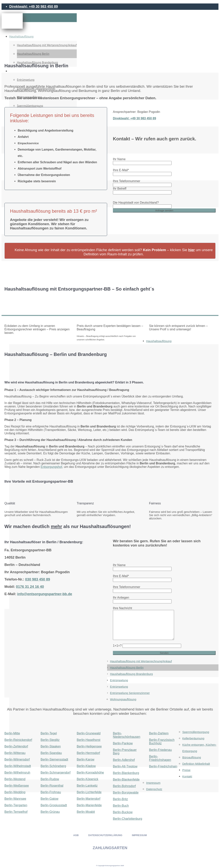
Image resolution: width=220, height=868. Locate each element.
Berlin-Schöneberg (53, 766)
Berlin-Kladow (86, 766)
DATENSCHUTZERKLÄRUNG (105, 835)
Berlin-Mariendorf (89, 799)
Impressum (153, 783)
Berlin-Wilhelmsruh (17, 773)
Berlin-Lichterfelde (89, 792)
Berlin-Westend (15, 779)
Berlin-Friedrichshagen (160, 758)
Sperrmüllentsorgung (196, 732)
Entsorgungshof (51, 467)
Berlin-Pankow (123, 743)
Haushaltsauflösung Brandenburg (131, 674)
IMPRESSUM (139, 835)
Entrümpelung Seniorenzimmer (130, 693)
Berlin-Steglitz (50, 740)
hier (192, 250)
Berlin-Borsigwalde (126, 793)
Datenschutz (154, 789)
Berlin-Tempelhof (16, 812)
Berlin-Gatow (49, 799)
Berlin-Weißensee (17, 786)
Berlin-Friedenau (160, 750)
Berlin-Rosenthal (52, 786)
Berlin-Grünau (50, 812)
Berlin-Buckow (123, 812)
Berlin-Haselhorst (89, 740)
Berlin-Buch (121, 806)
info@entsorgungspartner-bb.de (45, 594)
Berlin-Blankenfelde (126, 779)
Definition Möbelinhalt (196, 764)
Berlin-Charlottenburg (127, 819)
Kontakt (187, 776)
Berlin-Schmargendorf (56, 773)
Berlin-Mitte (12, 733)
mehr (56, 526)
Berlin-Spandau (51, 753)
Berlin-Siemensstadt (54, 759)
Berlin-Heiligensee (89, 746)
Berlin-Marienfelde (89, 805)
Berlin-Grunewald (89, 733)
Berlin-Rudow (50, 779)
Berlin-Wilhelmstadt (18, 766)
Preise (186, 770)
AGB (76, 835)
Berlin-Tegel (49, 733)
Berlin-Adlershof (124, 760)
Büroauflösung (192, 757)
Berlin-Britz (120, 799)
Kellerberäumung (193, 738)
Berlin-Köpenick (87, 779)
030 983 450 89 (37, 579)
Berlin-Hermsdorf (88, 753)
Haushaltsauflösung (21, 36)
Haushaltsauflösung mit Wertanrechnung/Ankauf (47, 45)
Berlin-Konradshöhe (90, 773)
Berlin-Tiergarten (16, 805)
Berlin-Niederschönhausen (127, 735)
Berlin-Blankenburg (126, 773)
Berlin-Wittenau (15, 753)
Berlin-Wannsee (15, 799)
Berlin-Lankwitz (87, 786)
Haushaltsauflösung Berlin (33, 54)
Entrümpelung (119, 680)
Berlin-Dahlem (159, 733)
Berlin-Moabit (86, 812)
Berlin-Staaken (51, 746)
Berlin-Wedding (15, 792)
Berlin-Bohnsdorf (124, 786)
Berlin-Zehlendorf (16, 746)
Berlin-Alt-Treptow (125, 766)
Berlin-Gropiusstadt (54, 805)
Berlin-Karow (86, 759)
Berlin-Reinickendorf (18, 740)
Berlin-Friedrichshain (163, 766)
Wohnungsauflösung (123, 699)
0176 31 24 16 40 (30, 587)
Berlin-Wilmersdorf (17, 759)
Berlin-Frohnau (51, 792)
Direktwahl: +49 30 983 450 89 (34, 7)
